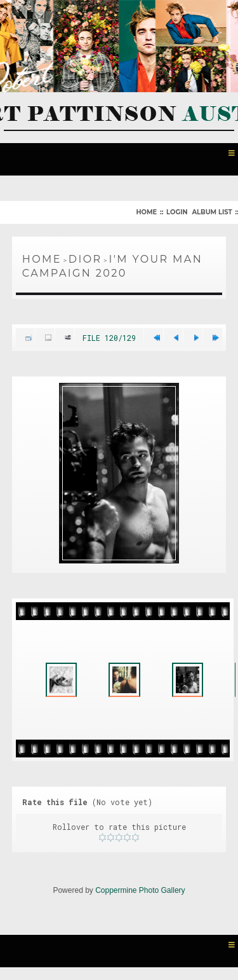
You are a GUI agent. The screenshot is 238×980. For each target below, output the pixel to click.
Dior (85, 259)
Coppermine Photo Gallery (140, 890)
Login (177, 212)
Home (146, 212)
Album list (212, 212)
